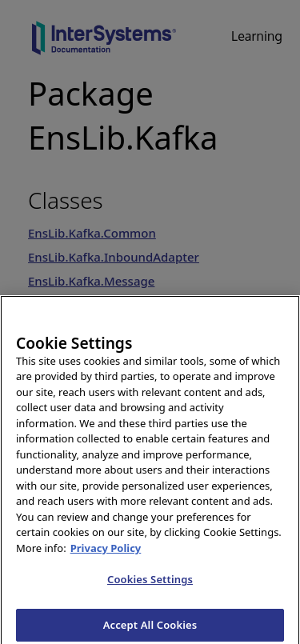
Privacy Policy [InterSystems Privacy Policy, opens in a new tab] (106, 552)
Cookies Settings (150, 583)
